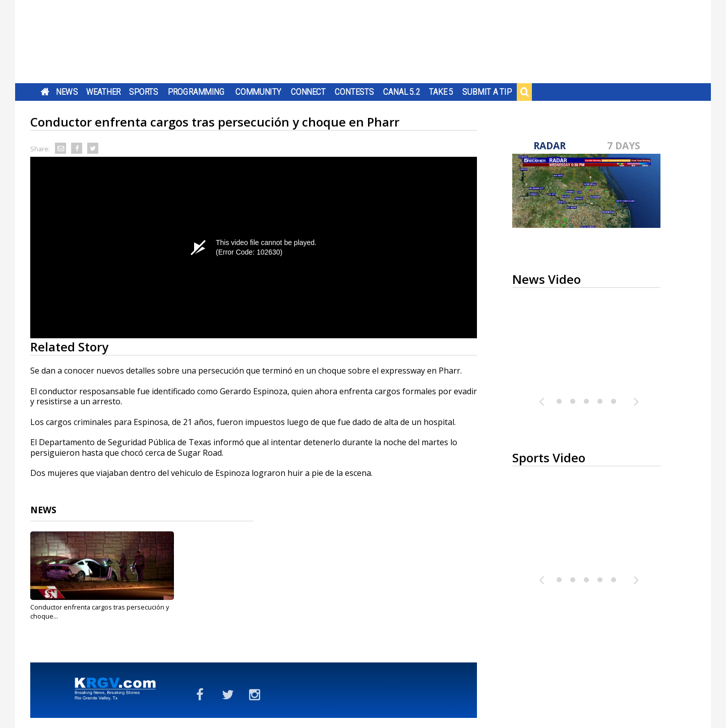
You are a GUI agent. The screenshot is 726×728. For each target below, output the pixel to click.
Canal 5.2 (402, 92)
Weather (103, 92)
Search (524, 92)
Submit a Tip (487, 92)
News (67, 92)
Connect (308, 92)
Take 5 (441, 92)
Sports (144, 92)
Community (258, 92)
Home (45, 92)
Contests (354, 92)
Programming (196, 92)
